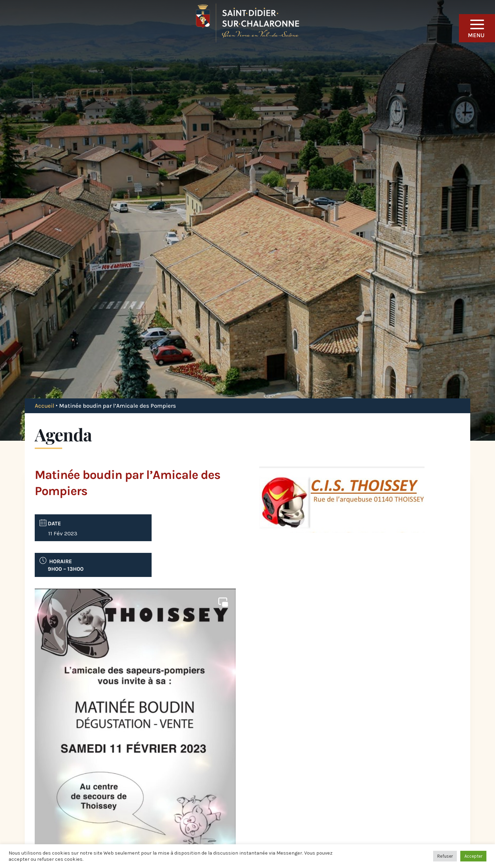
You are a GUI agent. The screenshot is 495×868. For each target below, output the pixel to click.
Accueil (45, 406)
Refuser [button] (445, 856)
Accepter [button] (473, 856)
